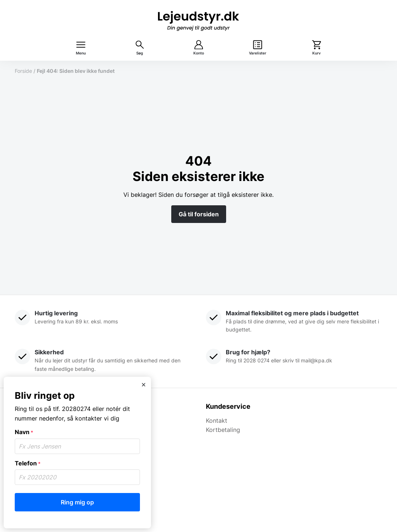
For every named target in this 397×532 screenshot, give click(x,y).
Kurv (317, 53)
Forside (23, 71)
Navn (24, 432)
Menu (81, 53)
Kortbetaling (223, 430)
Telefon (28, 463)
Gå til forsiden (199, 214)
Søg (140, 53)
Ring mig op (77, 502)
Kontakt (217, 421)
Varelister (258, 53)
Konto (199, 53)
